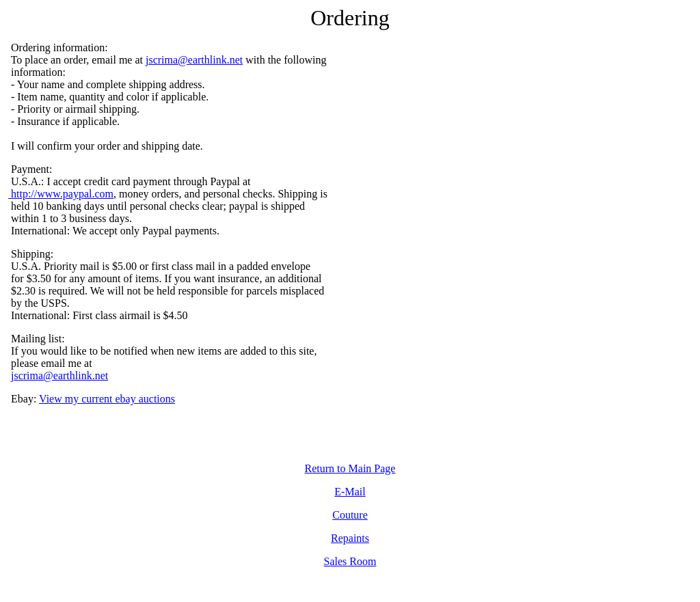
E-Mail (350, 492)
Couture (350, 515)
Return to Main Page (350, 468)
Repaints (350, 538)
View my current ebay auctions (107, 399)
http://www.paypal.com (61, 194)
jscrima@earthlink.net (194, 60)
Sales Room (350, 561)
